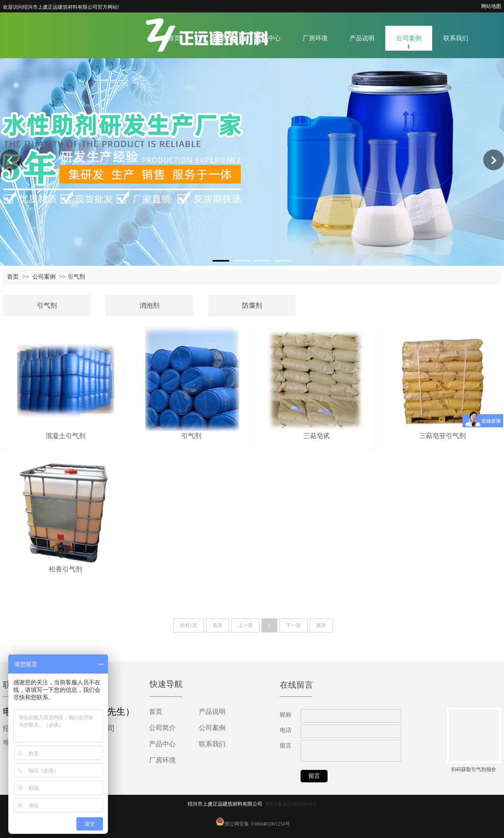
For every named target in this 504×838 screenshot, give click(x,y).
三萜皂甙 (317, 436)
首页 (13, 277)
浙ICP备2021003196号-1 (291, 804)
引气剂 (76, 277)
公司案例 (44, 277)
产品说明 (212, 712)
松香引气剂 (66, 569)
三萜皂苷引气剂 (443, 436)
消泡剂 (149, 305)
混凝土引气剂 (66, 436)
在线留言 (296, 685)
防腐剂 (252, 305)
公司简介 (162, 728)
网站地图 (491, 6)
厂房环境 (162, 760)
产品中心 (162, 744)
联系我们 (212, 744)
